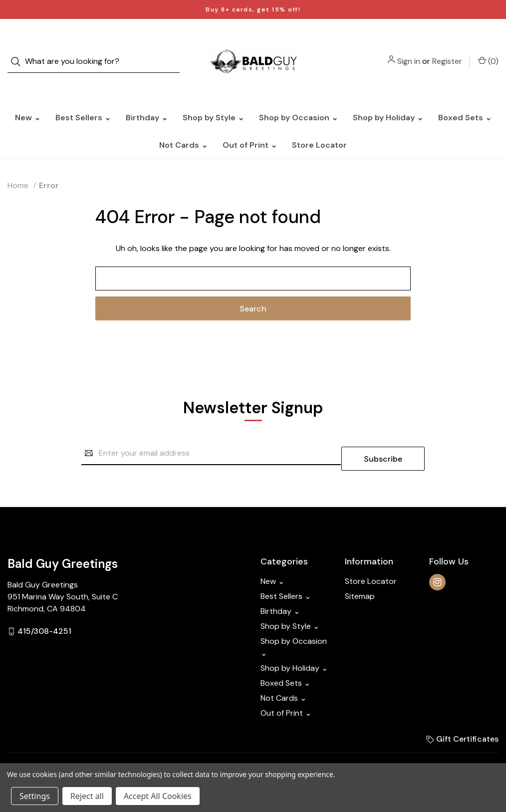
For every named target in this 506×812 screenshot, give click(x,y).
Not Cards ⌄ (183, 125)
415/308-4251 (44, 606)
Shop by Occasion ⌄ (298, 98)
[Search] (19, 52)
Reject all (87, 796)
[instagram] (437, 557)
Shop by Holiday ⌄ (388, 98)
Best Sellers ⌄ (83, 98)
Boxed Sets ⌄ (465, 98)
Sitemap (360, 571)
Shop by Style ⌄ (213, 98)
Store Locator (319, 125)
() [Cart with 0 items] (488, 51)
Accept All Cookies (158, 796)
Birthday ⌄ (147, 98)
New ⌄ (28, 98)
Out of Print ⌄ (250, 125)
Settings (35, 796)
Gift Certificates (462, 713)
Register (447, 51)
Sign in (409, 51)
